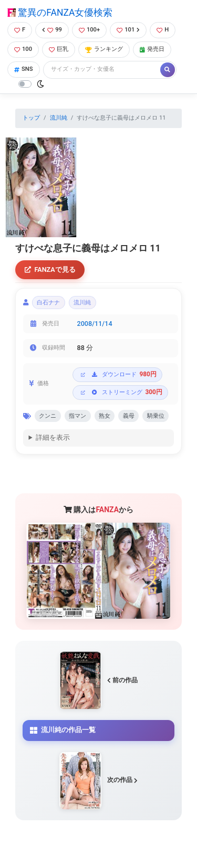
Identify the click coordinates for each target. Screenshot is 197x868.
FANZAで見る (50, 269)
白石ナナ (48, 303)
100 (23, 49)
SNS (24, 69)
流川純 (59, 118)
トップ (31, 118)
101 (128, 30)
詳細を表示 (53, 437)
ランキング (104, 49)
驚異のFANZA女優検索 (60, 13)
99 (52, 30)
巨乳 (59, 49)
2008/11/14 (95, 324)
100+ (89, 30)
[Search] (102, 70)
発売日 (152, 49)
